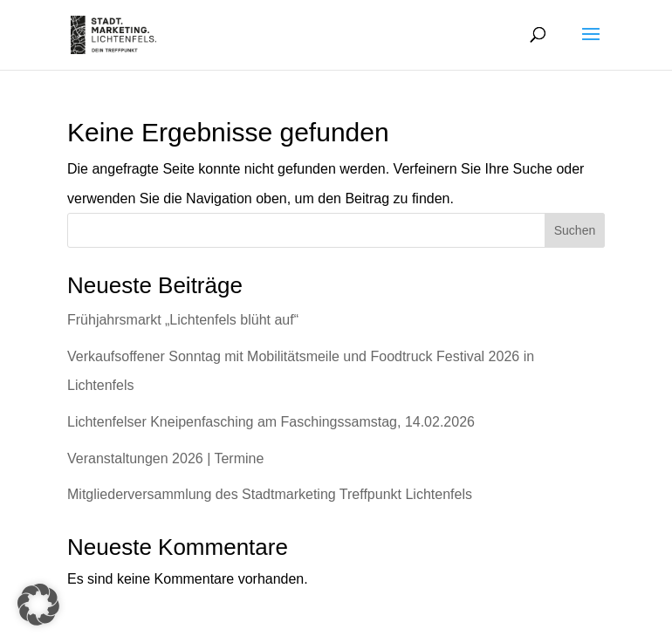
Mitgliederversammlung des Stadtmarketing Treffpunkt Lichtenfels (270, 494)
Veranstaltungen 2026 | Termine (165, 458)
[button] (38, 605)
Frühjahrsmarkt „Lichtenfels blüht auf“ (183, 320)
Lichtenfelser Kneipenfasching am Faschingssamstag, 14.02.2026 (271, 422)
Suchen (575, 230)
